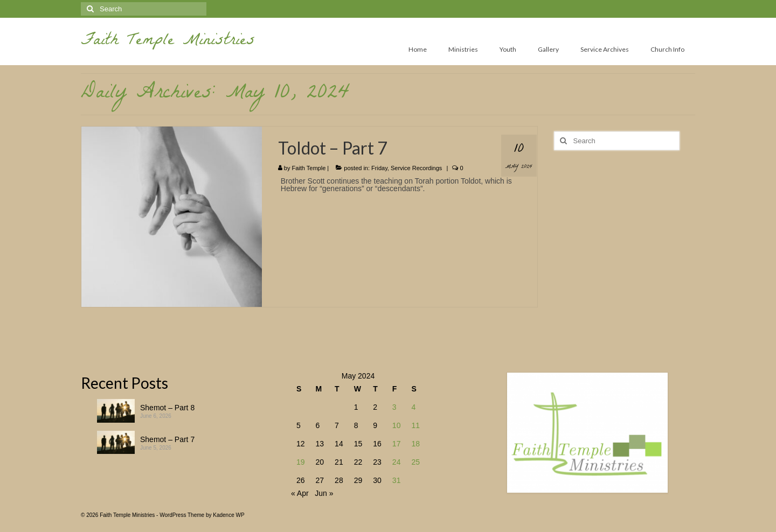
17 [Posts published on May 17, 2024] (397, 444)
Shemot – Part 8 (167, 408)
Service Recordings (416, 168)
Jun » (324, 493)
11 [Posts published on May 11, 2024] (415, 425)
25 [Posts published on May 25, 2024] (415, 462)
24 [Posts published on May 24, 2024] (397, 462)
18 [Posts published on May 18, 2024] (415, 444)
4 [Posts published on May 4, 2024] (413, 407)
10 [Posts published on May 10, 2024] (397, 425)
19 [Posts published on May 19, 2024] (301, 462)
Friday (379, 168)
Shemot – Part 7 (167, 439)
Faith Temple (309, 168)
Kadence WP (228, 515)
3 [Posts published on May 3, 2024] (394, 407)
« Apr (300, 493)
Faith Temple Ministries (168, 42)
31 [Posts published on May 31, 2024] (397, 480)
